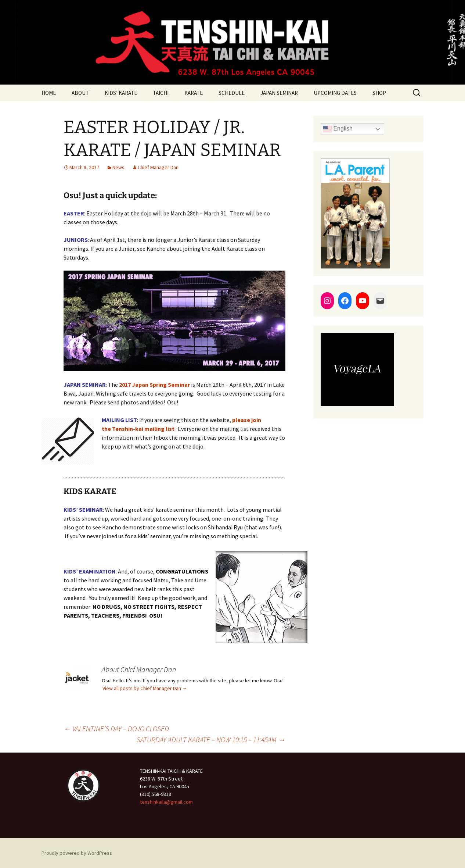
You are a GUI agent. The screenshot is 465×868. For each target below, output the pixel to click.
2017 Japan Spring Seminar (154, 385)
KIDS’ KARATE (121, 93)
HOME (49, 93)
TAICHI (161, 93)
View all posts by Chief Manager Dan (145, 688)
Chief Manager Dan (158, 167)
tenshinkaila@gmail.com (166, 802)
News (118, 167)
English (338, 129)
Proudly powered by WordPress (77, 853)
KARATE (194, 93)
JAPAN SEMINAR (279, 93)
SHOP (379, 93)
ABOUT (80, 93)
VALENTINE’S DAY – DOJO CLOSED (116, 728)
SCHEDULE (232, 93)
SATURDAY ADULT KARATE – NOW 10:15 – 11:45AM (211, 740)
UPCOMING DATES (335, 93)
